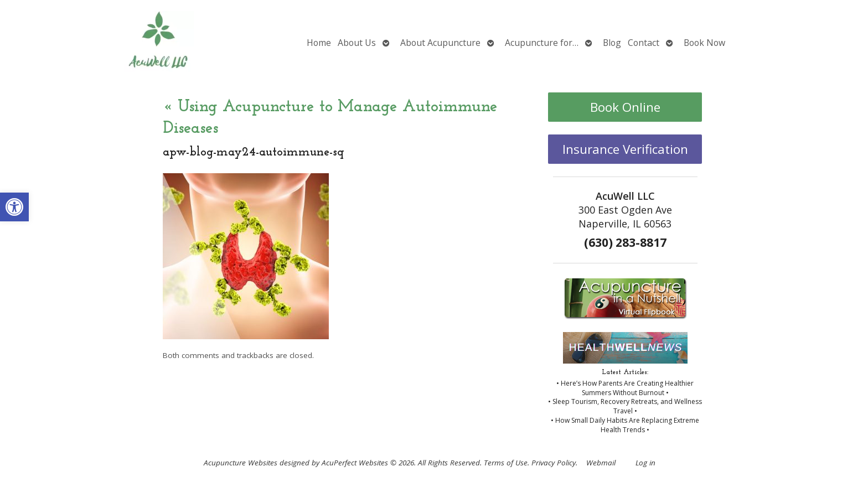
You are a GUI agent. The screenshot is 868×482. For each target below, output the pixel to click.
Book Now (704, 43)
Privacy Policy (554, 463)
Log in (645, 463)
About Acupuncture (440, 43)
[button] (14, 207)
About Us (357, 43)
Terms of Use (506, 463)
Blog (612, 43)
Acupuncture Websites (241, 463)
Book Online (625, 107)
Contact (644, 43)
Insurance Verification (625, 149)
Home (319, 43)
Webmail (601, 463)
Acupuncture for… (542, 43)
